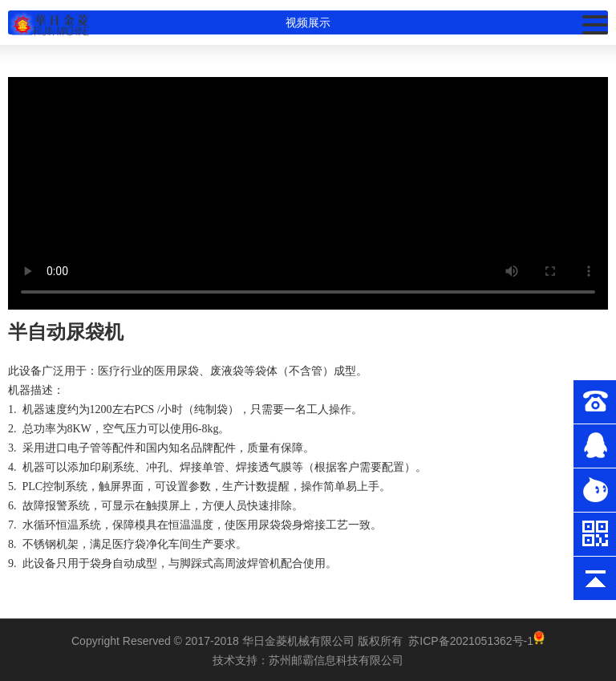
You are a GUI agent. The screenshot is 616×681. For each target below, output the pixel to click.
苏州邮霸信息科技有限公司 (336, 660)
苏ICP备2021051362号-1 (471, 641)
